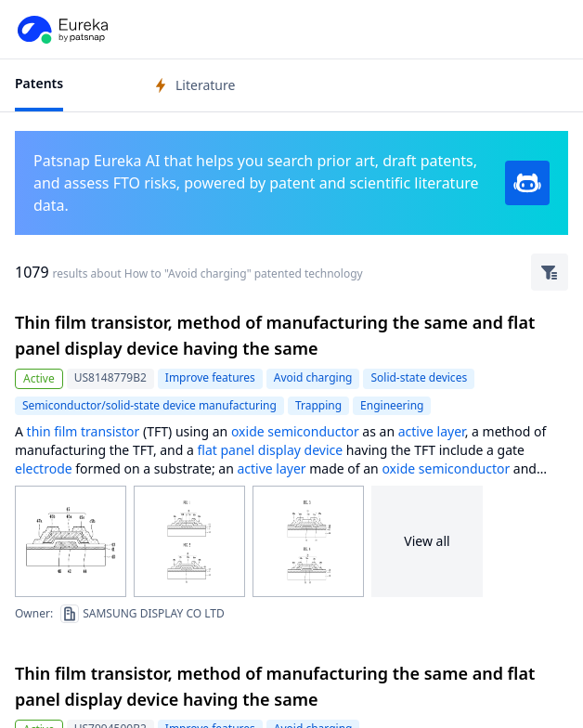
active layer (432, 431)
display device (300, 450)
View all (427, 541)
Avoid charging (313, 377)
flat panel (227, 450)
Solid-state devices (419, 377)
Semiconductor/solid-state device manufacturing (149, 405)
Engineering (392, 405)
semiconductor (313, 431)
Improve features (210, 377)
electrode (44, 468)
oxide (248, 431)
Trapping (318, 405)
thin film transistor (84, 431)
